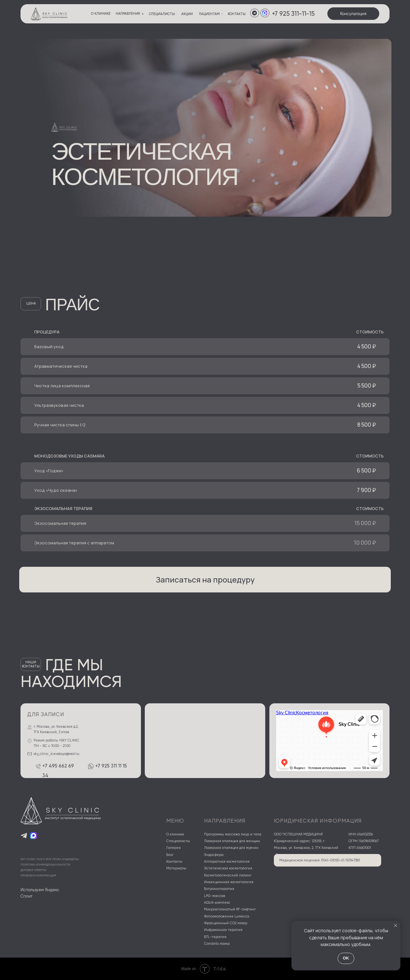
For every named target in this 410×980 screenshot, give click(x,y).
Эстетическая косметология (228, 868)
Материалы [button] (176, 868)
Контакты (174, 862)
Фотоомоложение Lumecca (227, 916)
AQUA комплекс (217, 903)
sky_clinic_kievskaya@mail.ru (57, 754)
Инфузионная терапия (223, 930)
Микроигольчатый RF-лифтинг (230, 909)
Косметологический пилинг (228, 875)
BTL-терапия (215, 937)
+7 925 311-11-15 (293, 14)
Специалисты (178, 841)
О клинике (175, 834)
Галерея (173, 848)
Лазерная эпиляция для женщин (232, 841)
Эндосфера (214, 855)
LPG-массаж (215, 896)
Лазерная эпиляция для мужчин (231, 848)
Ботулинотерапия (219, 889)
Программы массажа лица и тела (233, 834)
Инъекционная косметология (229, 882)
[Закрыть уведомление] (396, 926)
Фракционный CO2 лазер (226, 923)
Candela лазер (217, 944)
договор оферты (33, 870)
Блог (170, 855)
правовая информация (38, 875)
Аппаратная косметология (227, 862)
